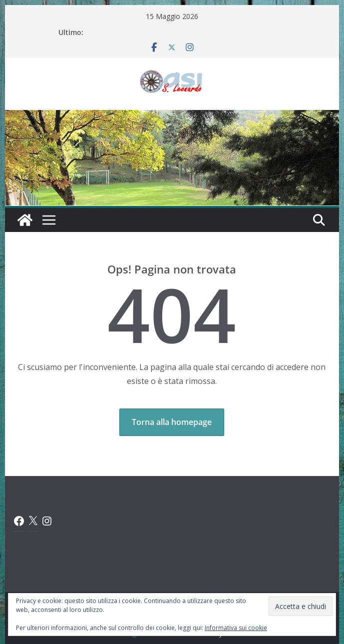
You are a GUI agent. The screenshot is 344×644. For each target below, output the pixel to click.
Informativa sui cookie (236, 628)
